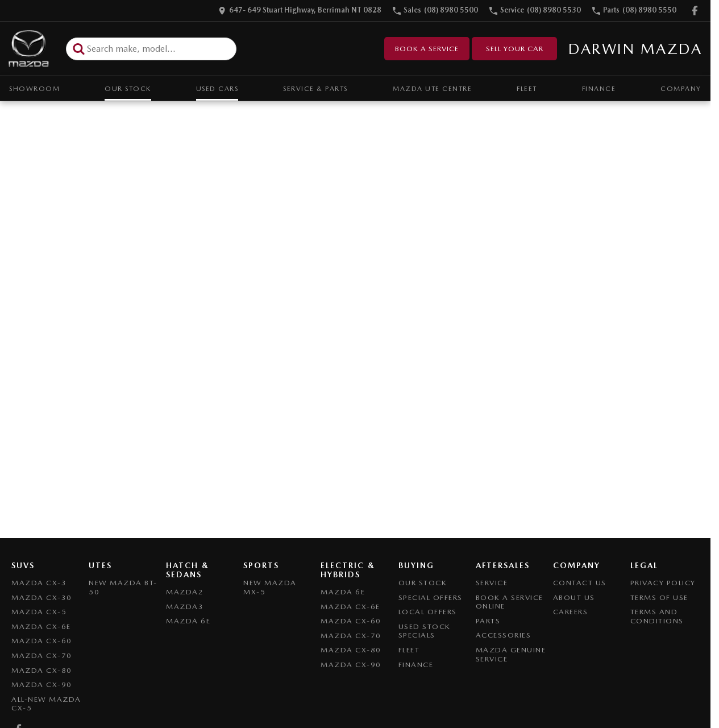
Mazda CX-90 (42, 684)
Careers (571, 612)
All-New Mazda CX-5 (46, 704)
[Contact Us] (300, 11)
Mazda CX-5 (39, 612)
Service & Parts (315, 89)
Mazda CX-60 (42, 641)
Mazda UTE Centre (432, 89)
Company (681, 89)
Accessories (504, 635)
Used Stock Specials (425, 631)
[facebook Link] (695, 11)
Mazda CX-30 (42, 597)
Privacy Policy (663, 583)
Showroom (34, 89)
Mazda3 (185, 607)
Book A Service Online (510, 602)
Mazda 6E (188, 621)
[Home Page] (29, 49)
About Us (574, 597)
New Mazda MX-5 (270, 587)
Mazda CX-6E (41, 626)
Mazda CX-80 (42, 670)
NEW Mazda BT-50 (123, 587)
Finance (599, 89)
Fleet (527, 89)
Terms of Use (659, 597)
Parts (488, 621)
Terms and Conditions (657, 616)
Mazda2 (185, 592)
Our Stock (128, 89)
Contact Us (580, 583)
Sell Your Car (515, 49)
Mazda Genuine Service (511, 654)
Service (492, 583)
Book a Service (427, 49)
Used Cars (217, 89)
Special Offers (431, 597)
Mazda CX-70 (42, 655)
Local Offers (428, 612)
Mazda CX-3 (39, 583)
